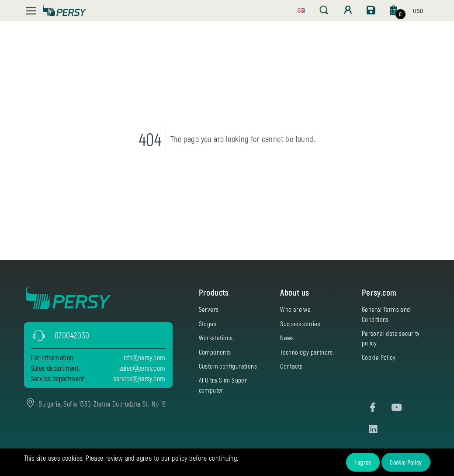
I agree (363, 462)
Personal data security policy (391, 338)
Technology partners (307, 352)
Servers (209, 309)
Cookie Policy (406, 462)
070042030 (72, 335)
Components (215, 352)
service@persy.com (140, 378)
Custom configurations (228, 366)
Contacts (291, 366)
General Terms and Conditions (386, 314)
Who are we (295, 309)
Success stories (300, 324)
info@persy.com (144, 357)
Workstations (216, 338)
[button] (301, 10)
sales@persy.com (142, 368)
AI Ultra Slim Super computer (223, 385)
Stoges (208, 324)
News (287, 338)
